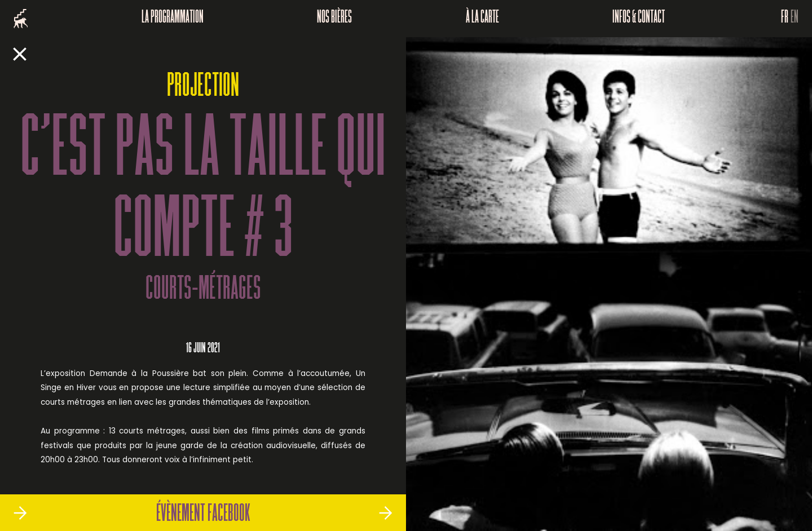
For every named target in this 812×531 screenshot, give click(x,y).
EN (795, 19)
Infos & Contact (639, 19)
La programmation (173, 19)
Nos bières (334, 19)
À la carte (482, 19)
